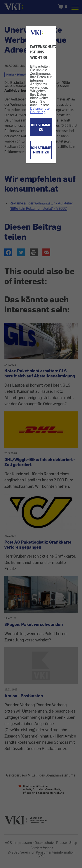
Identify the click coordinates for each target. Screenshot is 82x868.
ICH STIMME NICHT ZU (41, 150)
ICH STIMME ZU (41, 127)
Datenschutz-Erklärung (40, 110)
